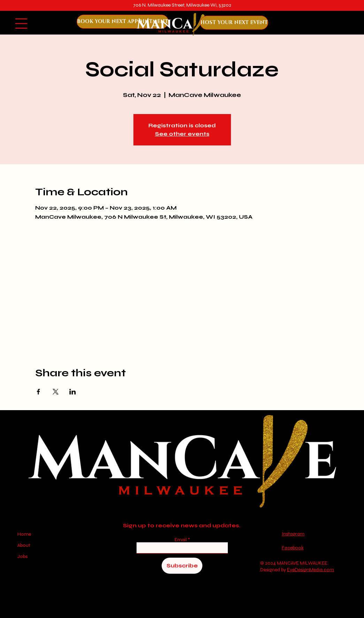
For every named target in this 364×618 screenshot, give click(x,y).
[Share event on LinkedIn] (73, 392)
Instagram (293, 534)
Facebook (293, 548)
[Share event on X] (56, 392)
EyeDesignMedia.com (311, 570)
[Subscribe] (182, 566)
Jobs (22, 556)
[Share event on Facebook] (38, 392)
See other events (182, 134)
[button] (21, 24)
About (24, 545)
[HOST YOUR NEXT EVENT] (234, 23)
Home (25, 534)
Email (181, 540)
